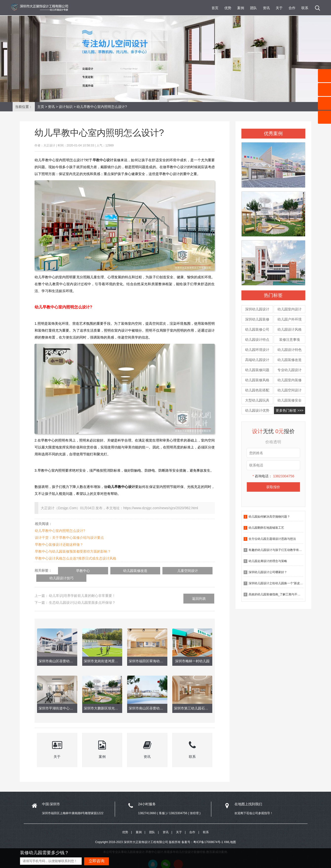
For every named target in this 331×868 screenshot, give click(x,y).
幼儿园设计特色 (290, 350)
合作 (292, 8)
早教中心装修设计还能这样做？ (59, 545)
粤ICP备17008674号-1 (208, 835)
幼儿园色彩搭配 (257, 390)
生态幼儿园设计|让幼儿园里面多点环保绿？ (82, 595)
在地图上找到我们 (248, 796)
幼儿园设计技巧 (196, 571)
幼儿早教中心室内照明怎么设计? (60, 531)
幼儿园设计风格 (290, 329)
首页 (215, 8)
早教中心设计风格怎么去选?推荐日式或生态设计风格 (76, 558)
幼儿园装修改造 (290, 360)
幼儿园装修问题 (257, 370)
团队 (253, 8)
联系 (305, 8)
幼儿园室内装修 (290, 380)
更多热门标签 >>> (290, 410)
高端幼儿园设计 (257, 360)
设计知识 (66, 107)
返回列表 (199, 591)
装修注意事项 (290, 340)
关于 (279, 8)
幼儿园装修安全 (290, 400)
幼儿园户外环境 (290, 319)
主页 (41, 107)
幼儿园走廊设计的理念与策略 (268, 561)
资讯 (266, 8)
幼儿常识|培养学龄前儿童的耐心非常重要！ (82, 588)
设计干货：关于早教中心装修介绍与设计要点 (69, 538)
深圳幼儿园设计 (257, 309)
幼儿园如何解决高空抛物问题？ (269, 517)
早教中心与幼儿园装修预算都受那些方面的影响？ (73, 551)
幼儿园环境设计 (257, 350)
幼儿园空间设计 (290, 390)
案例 (241, 8)
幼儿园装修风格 (257, 380)
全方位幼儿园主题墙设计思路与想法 (272, 539)
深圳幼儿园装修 (257, 319)
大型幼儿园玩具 (257, 400)
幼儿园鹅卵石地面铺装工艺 (266, 528)
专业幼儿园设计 (290, 370)
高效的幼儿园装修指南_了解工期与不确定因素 (279, 594)
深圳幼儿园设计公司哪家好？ (268, 572)
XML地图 (230, 835)
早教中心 (77, 571)
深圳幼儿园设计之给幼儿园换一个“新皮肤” (276, 583)
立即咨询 (97, 861)
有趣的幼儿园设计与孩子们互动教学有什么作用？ (281, 550)
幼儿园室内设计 (290, 309)
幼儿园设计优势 (257, 410)
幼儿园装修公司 (257, 329)
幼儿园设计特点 (257, 340)
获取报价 (273, 487)
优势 (228, 8)
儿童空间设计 (156, 571)
